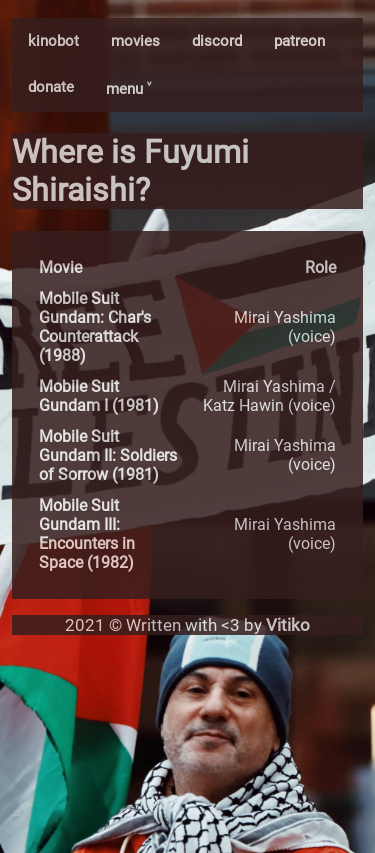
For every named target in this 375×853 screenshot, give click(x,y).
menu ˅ (128, 89)
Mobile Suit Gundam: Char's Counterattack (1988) (95, 327)
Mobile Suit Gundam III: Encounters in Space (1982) (87, 534)
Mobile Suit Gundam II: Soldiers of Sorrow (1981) (108, 455)
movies (135, 41)
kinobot (53, 41)
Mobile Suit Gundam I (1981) (99, 396)
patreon (299, 41)
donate (51, 87)
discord (217, 41)
